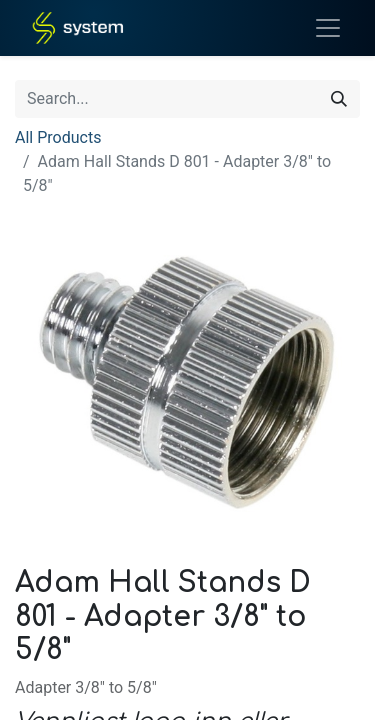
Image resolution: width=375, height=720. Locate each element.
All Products (58, 137)
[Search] (339, 99)
